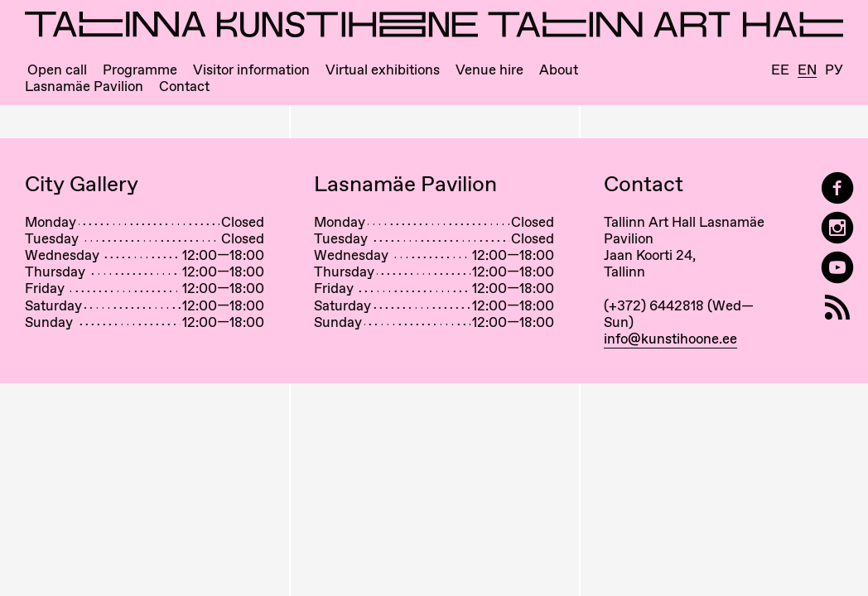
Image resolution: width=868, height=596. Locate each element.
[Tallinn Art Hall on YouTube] (837, 268)
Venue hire (489, 70)
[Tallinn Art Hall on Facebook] (837, 188)
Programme (140, 70)
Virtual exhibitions (383, 70)
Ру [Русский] (834, 70)
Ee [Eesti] (780, 70)
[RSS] (837, 308)
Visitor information (251, 70)
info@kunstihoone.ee (670, 339)
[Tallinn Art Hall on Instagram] (837, 228)
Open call (57, 70)
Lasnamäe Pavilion (84, 87)
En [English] (807, 70)
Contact (184, 87)
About (559, 70)
